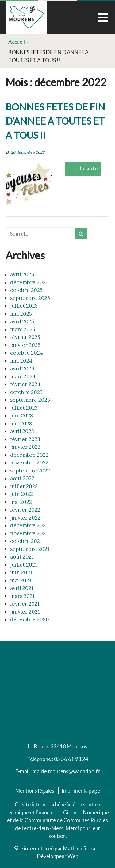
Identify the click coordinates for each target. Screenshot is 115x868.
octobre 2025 (26, 290)
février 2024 (25, 384)
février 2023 (25, 439)
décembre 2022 (29, 455)
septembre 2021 (30, 549)
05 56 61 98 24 (71, 759)
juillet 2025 (24, 306)
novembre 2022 (29, 463)
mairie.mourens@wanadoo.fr (66, 771)
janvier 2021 (25, 612)
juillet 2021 (24, 565)
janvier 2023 (25, 447)
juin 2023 (21, 416)
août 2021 (22, 557)
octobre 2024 (27, 353)
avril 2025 (22, 321)
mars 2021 (22, 596)
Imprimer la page (81, 791)
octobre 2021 (26, 541)
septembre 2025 (30, 298)
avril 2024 (22, 368)
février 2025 (25, 337)
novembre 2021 (29, 533)
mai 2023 (21, 424)
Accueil (17, 42)
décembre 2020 (30, 619)
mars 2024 (23, 376)
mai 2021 (21, 580)
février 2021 (25, 604)
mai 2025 (21, 314)
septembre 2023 (30, 400)
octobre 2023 (26, 392)
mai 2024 (21, 361)
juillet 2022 (24, 486)
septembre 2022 (30, 471)
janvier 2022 (25, 518)
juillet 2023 (24, 408)
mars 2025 (23, 329)
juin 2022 (21, 494)
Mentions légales (35, 791)
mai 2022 (21, 502)
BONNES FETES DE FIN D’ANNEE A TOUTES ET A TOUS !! (55, 121)
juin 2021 (21, 572)
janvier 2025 (25, 345)
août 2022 (22, 478)
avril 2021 (22, 588)
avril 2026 (22, 274)
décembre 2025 (29, 282)
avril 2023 (22, 431)
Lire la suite (83, 169)
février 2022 (25, 510)
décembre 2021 (29, 525)
